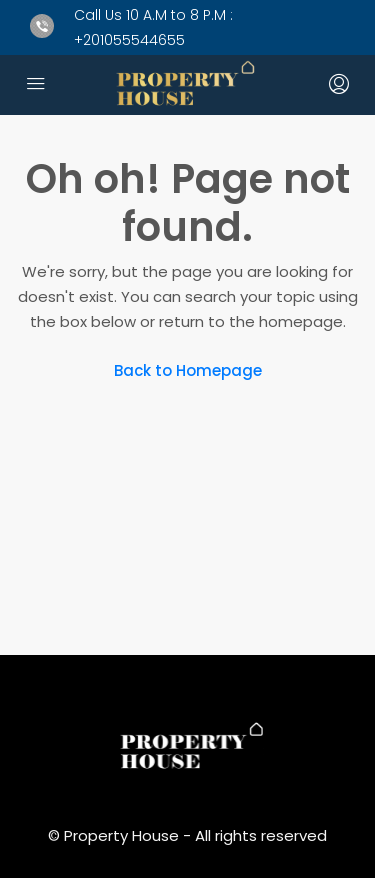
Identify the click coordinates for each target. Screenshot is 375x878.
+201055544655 (129, 40)
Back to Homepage (188, 370)
